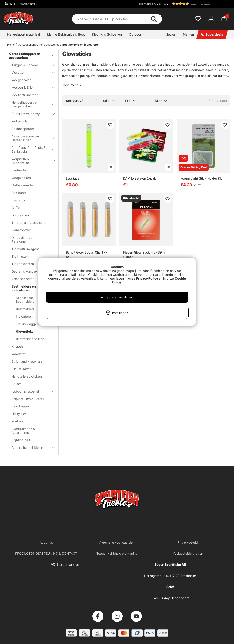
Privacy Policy (147, 278)
